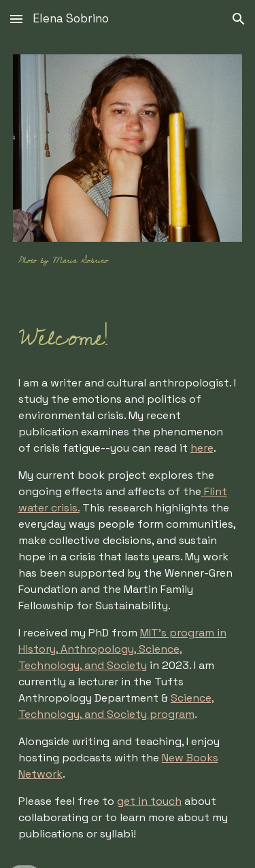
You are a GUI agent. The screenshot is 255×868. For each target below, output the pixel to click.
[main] (128, 259)
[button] (16, 19)
